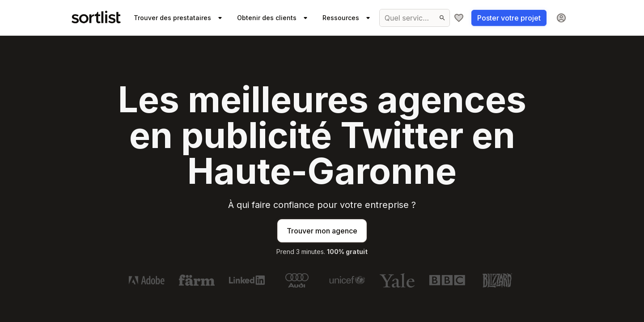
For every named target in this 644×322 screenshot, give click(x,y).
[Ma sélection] (459, 18)
